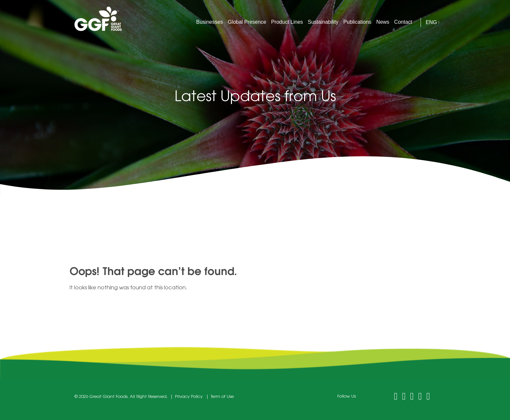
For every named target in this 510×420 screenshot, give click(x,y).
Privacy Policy (189, 397)
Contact (403, 22)
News (383, 22)
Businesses (209, 22)
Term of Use (222, 397)
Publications (357, 22)
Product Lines (287, 22)
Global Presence (247, 22)
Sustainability (323, 22)
